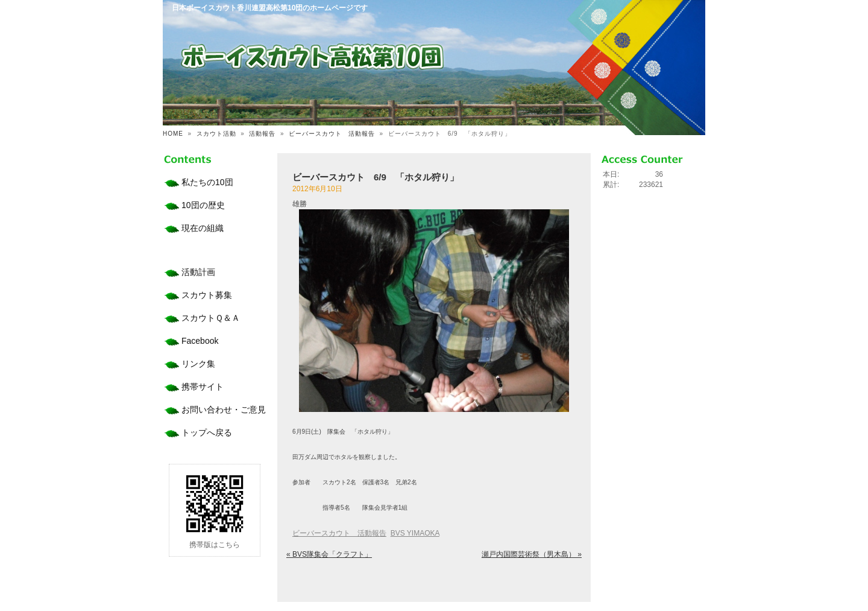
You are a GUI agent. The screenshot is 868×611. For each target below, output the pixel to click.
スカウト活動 (216, 134)
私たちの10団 (207, 182)
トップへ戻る (207, 432)
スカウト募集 (207, 295)
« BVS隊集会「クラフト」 (329, 554)
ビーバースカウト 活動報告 (332, 134)
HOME (173, 134)
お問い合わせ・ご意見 (224, 410)
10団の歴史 (203, 205)
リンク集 (198, 364)
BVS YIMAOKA (415, 533)
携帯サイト (203, 387)
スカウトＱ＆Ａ (211, 318)
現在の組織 (203, 228)
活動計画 (198, 272)
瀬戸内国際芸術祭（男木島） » (532, 554)
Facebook (200, 341)
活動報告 (262, 134)
